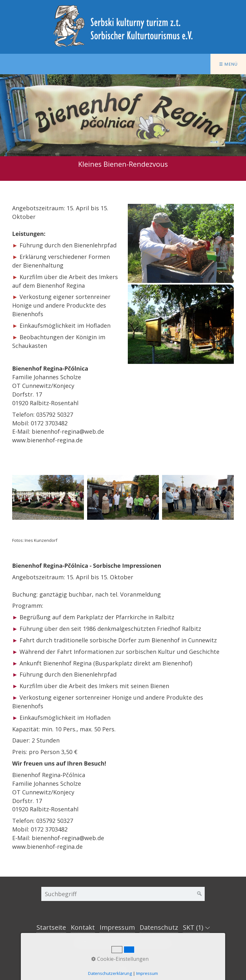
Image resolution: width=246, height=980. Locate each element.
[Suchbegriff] (123, 894)
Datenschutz (159, 927)
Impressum (117, 927)
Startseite (51, 927)
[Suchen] (200, 894)
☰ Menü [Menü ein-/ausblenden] (229, 64)
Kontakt (83, 927)
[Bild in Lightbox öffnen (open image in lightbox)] (181, 244)
